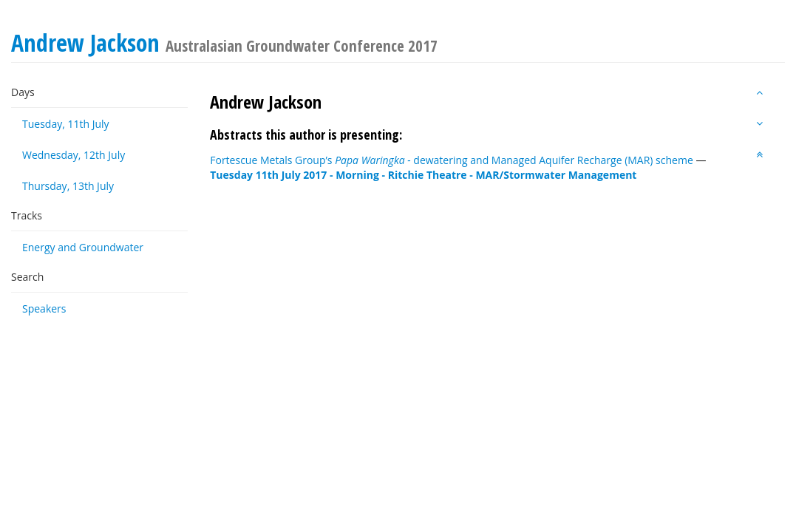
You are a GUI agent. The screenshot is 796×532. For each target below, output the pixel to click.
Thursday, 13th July (68, 186)
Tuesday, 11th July (66, 124)
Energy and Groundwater (83, 247)
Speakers (44, 308)
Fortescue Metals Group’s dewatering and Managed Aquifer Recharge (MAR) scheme (452, 160)
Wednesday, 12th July (74, 155)
